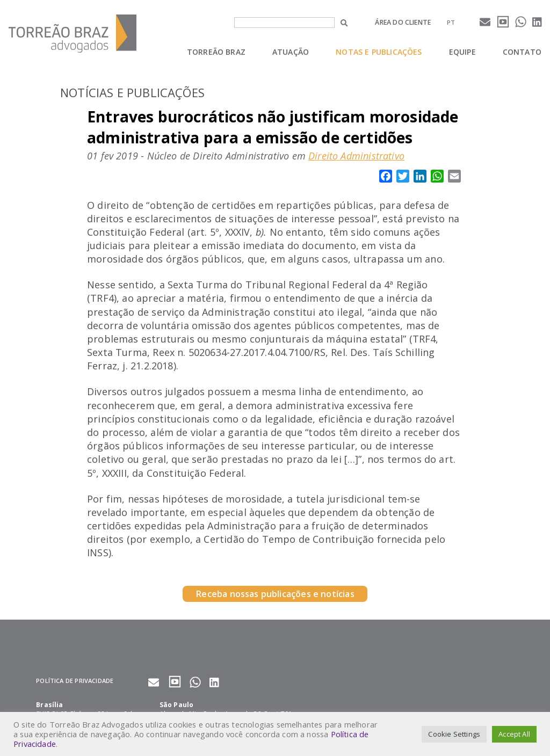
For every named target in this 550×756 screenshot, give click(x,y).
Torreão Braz (216, 52)
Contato (522, 52)
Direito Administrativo (356, 156)
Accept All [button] (514, 734)
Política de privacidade (75, 681)
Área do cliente (403, 22)
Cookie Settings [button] (454, 734)
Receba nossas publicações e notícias (275, 594)
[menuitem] (451, 22)
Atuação (291, 52)
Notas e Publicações (379, 52)
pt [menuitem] (451, 22)
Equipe (462, 52)
